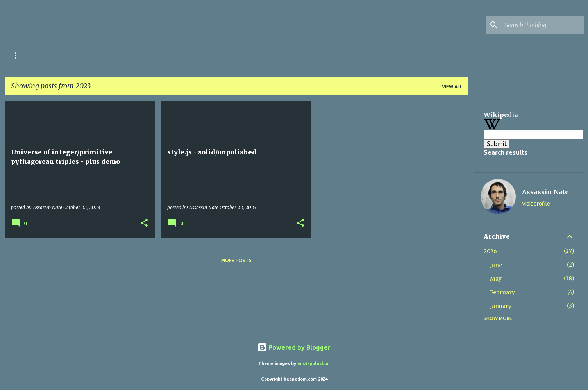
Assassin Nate (545, 192)
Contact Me (244, 55)
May (496, 279)
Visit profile (536, 204)
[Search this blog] (543, 25)
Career (53, 55)
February (502, 292)
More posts (236, 260)
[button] (144, 223)
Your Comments (189, 55)
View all (452, 87)
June (496, 265)
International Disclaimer (115, 55)
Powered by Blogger (294, 347)
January (501, 306)
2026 (490, 251)
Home (18, 55)
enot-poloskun (314, 363)
